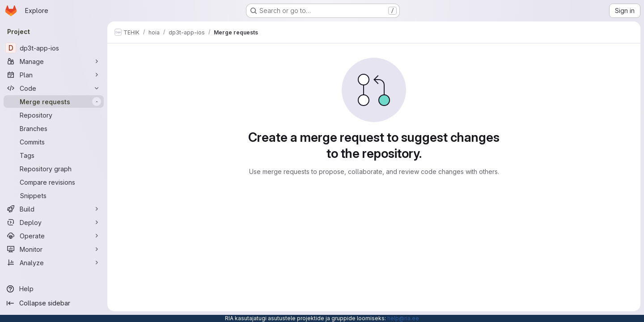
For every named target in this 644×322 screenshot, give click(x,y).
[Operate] (54, 236)
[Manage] (54, 61)
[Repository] (54, 115)
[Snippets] (54, 195)
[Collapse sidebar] (54, 303)
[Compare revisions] (54, 182)
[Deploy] (54, 222)
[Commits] (54, 142)
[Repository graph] (54, 169)
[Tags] (54, 155)
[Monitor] (54, 249)
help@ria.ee (403, 318)
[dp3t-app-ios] (54, 48)
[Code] (54, 88)
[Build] (54, 209)
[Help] (54, 289)
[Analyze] (54, 263)
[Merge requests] (54, 102)
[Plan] (54, 75)
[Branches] (54, 128)
